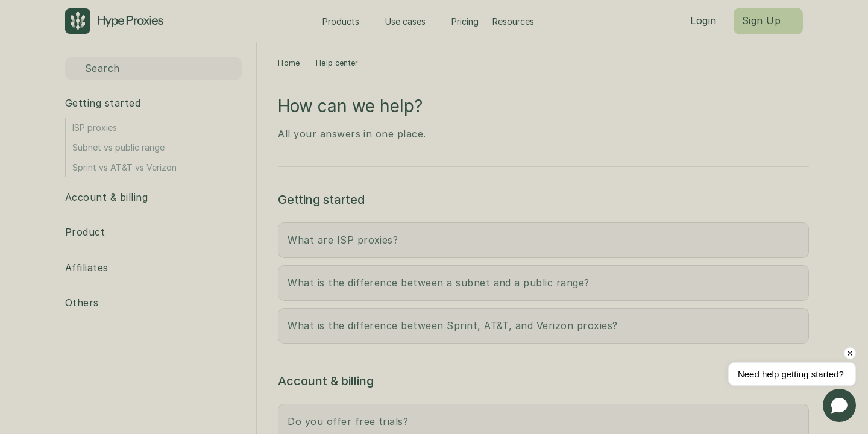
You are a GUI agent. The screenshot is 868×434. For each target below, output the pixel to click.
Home (289, 63)
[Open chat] (839, 405)
